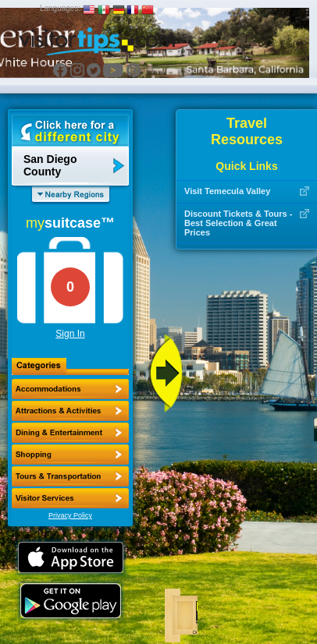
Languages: (60, 8)
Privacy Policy (70, 515)
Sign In (70, 334)
